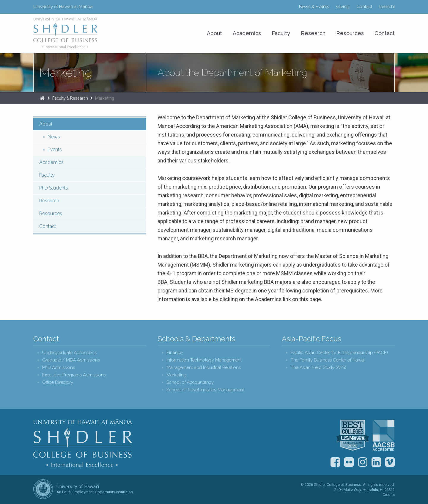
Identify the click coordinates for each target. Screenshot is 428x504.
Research (313, 33)
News (54, 137)
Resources (350, 33)
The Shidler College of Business (42, 98)
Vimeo (390, 462)
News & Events (314, 7)
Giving (343, 7)
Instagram (363, 462)
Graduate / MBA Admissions (71, 360)
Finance (174, 353)
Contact (364, 7)
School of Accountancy (190, 382)
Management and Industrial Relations (204, 368)
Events (55, 150)
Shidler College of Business (83, 443)
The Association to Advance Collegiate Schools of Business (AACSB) (384, 435)
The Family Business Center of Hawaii (328, 360)
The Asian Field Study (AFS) (318, 368)
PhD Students (54, 188)
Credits (389, 495)
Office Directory (58, 382)
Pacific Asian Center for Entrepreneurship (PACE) (339, 353)
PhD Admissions (59, 368)
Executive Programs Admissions (74, 375)
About (214, 33)
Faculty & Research (70, 98)
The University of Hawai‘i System (43, 489)
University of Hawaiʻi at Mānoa (63, 7)
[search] (387, 7)
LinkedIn (376, 462)
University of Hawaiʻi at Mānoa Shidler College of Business (66, 33)
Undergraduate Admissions (69, 353)
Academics (247, 33)
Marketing (66, 73)
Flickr (349, 462)
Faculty (281, 33)
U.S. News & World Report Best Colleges (353, 435)
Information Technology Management (204, 360)
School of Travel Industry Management (205, 390)
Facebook (335, 462)
